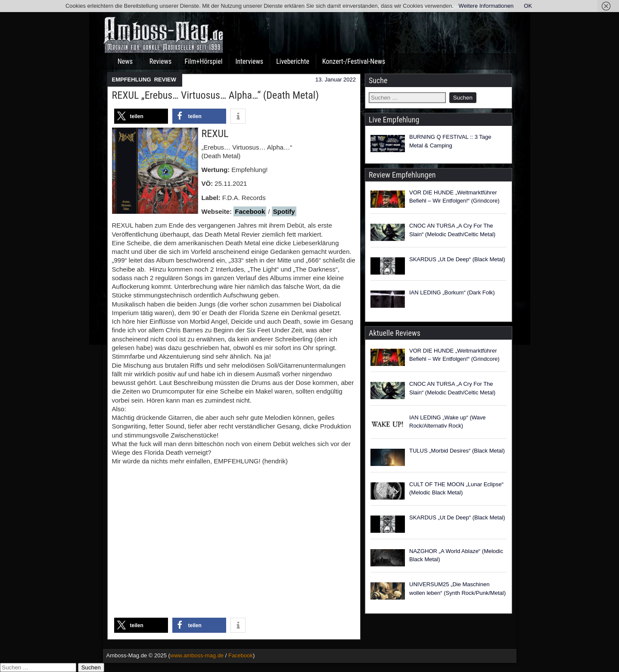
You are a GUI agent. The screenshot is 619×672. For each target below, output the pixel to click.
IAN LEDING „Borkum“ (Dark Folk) (452, 292)
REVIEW (165, 80)
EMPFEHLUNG (132, 80)
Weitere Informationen (486, 6)
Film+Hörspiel (204, 61)
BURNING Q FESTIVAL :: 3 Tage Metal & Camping (450, 141)
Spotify (284, 211)
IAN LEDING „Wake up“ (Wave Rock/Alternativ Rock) (447, 422)
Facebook (250, 211)
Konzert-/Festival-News (354, 61)
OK (528, 6)
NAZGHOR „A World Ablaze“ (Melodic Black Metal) (456, 555)
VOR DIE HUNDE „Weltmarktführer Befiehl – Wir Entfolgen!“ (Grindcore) (454, 197)
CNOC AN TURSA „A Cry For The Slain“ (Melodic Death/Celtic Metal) (452, 230)
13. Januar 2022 (336, 80)
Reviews (161, 61)
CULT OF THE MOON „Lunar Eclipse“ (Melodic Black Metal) (456, 489)
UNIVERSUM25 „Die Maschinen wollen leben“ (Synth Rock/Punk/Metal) (457, 589)
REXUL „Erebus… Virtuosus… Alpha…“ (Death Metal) (216, 95)
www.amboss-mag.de (197, 655)
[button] (141, 116)
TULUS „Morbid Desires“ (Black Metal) (457, 451)
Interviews (249, 61)
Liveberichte (293, 61)
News (125, 61)
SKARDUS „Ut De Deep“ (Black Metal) (457, 259)
